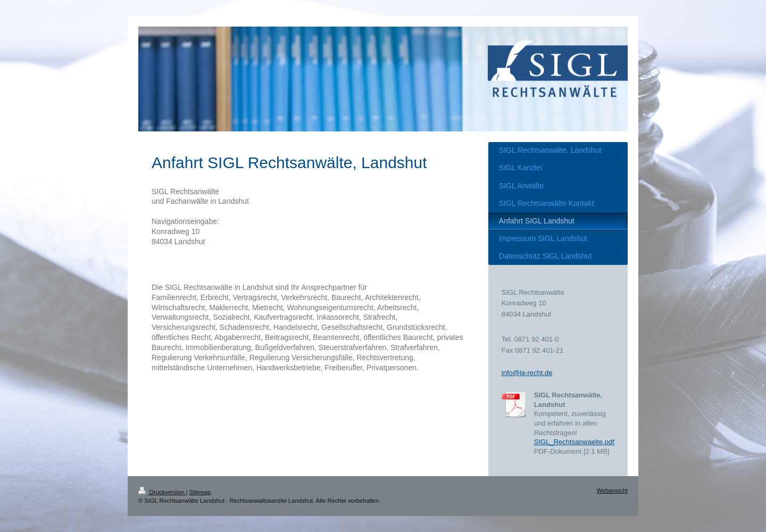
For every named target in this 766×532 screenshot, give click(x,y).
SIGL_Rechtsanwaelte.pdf (574, 442)
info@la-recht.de (527, 373)
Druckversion (162, 492)
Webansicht (612, 491)
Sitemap (200, 492)
